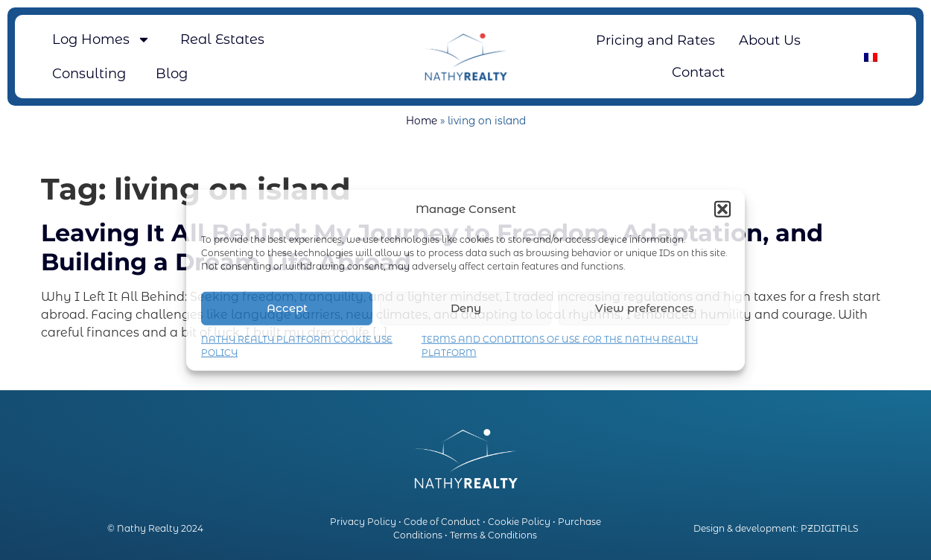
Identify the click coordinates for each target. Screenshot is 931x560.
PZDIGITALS (829, 528)
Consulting (89, 74)
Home (422, 121)
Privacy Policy (363, 522)
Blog (172, 74)
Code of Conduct (442, 522)
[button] (722, 209)
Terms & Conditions (493, 535)
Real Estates (222, 39)
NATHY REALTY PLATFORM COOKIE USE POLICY (297, 345)
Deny (466, 308)
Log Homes (101, 39)
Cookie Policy (519, 522)
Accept (287, 308)
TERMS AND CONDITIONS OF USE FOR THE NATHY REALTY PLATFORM (560, 345)
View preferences (645, 308)
